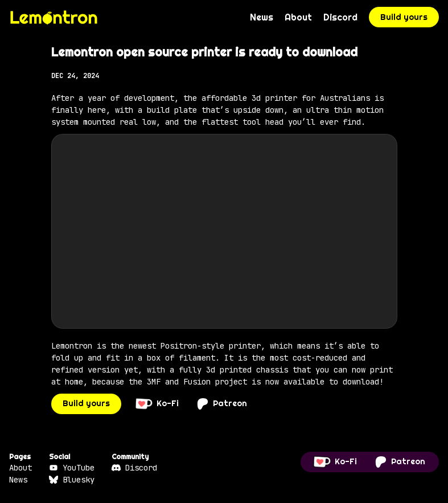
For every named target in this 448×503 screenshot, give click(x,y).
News (262, 17)
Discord (340, 17)
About (298, 17)
